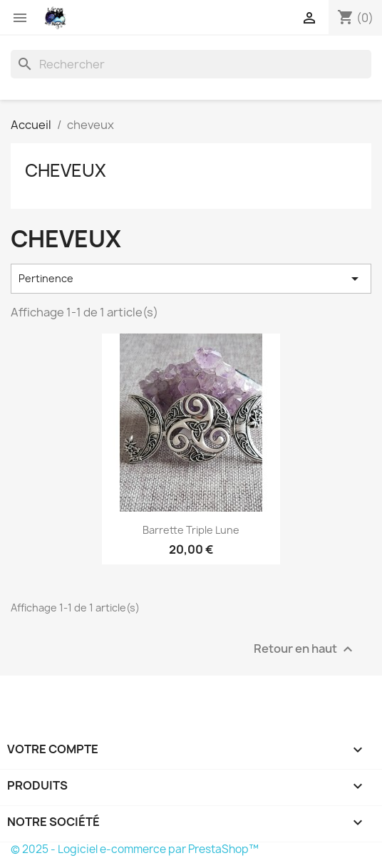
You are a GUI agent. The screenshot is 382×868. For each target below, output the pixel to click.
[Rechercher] (191, 64)
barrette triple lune (191, 530)
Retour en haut (305, 649)
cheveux (66, 170)
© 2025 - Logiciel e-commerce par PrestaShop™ (135, 849)
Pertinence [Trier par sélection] (191, 279)
